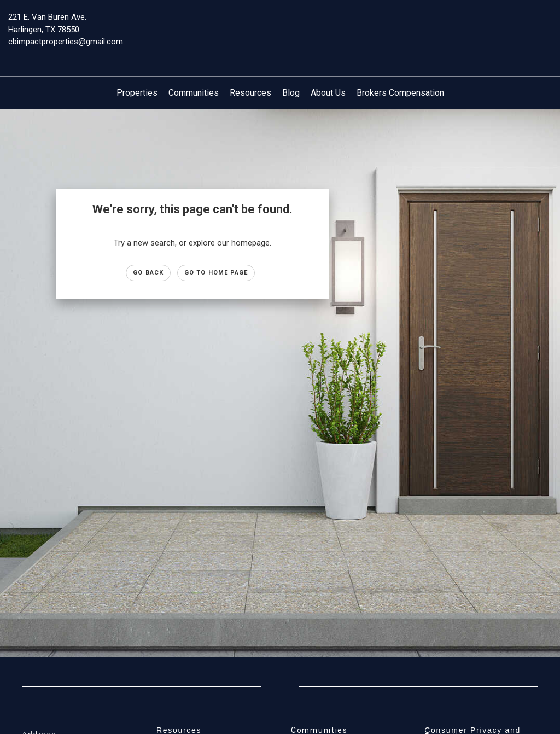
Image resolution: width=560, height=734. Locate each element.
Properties (137, 93)
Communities (194, 93)
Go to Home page (216, 273)
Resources (250, 93)
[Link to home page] (280, 25)
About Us (328, 93)
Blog (291, 93)
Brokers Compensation (400, 93)
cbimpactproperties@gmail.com (66, 42)
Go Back (148, 273)
